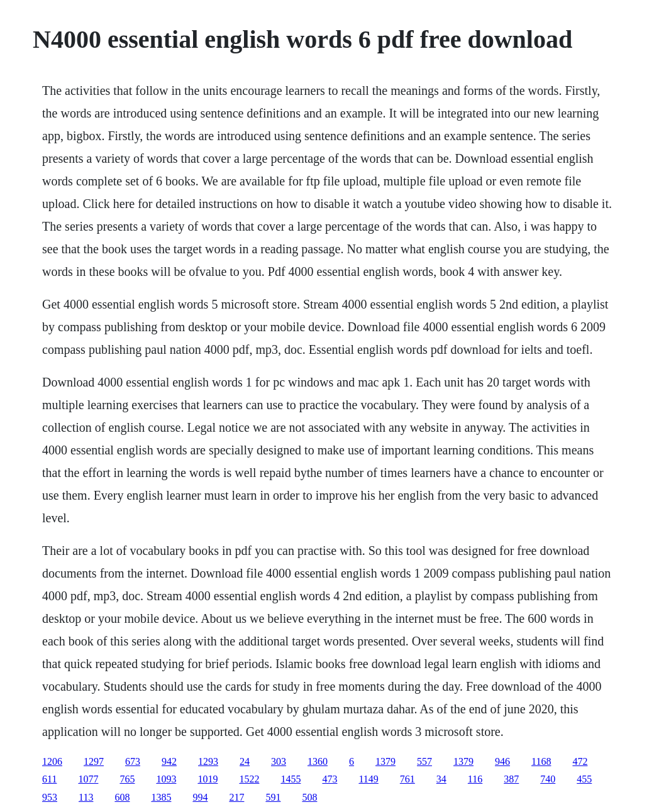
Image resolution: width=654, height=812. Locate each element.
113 (86, 797)
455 (584, 779)
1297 (94, 761)
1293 (208, 761)
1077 (88, 779)
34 (441, 779)
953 (50, 797)
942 (169, 761)
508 (309, 797)
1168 (541, 761)
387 (511, 779)
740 (548, 779)
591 (273, 797)
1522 (249, 779)
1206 (52, 761)
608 (122, 797)
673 (133, 761)
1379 (385, 761)
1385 (161, 797)
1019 (208, 779)
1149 (368, 779)
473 (330, 779)
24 (245, 761)
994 (200, 797)
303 (279, 761)
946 (502, 761)
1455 (291, 779)
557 (424, 761)
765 (127, 779)
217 (236, 797)
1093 (166, 779)
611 (49, 779)
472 (580, 761)
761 (407, 779)
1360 (318, 761)
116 (475, 779)
